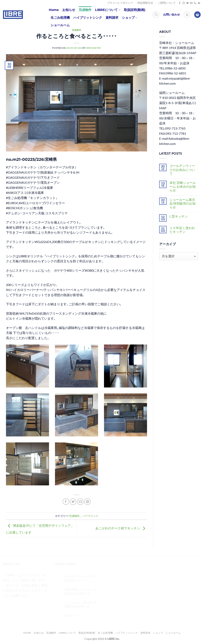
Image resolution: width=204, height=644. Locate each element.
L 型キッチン (179, 216)
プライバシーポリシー (120, 3)
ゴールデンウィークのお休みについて (182, 169)
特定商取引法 (145, 3)
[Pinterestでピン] (87, 502)
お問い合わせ (172, 15)
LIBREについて (108, 10)
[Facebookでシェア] (66, 502)
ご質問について (167, 3)
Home (54, 10)
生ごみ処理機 (60, 18)
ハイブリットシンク (88, 18)
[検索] (156, 15)
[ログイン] (187, 15)
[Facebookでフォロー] (180, 3)
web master (93, 48)
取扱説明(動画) (135, 10)
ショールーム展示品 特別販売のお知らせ (183, 203)
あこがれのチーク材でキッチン (121, 528)
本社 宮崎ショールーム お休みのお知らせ (183, 186)
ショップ (130, 18)
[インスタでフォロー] (184, 3)
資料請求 (112, 18)
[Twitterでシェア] (73, 502)
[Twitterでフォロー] (187, 3)
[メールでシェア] (80, 502)
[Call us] (195, 3)
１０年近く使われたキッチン (182, 230)
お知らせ (69, 10)
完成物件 (85, 10)
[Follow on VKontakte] (199, 3)
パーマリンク (90, 516)
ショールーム (60, 25)
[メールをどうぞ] (191, 3)
